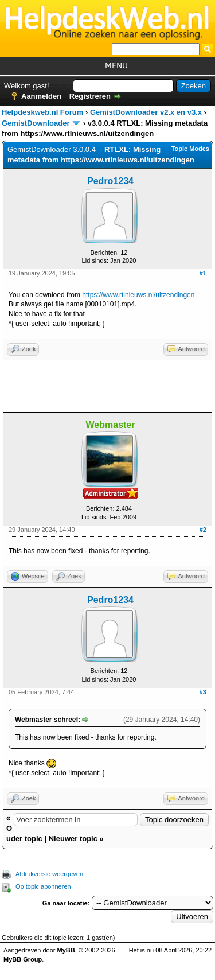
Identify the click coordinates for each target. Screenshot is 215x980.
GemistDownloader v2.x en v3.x (146, 112)
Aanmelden (41, 96)
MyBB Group (23, 959)
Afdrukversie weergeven (49, 874)
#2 (203, 530)
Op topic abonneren (43, 886)
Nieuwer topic (73, 839)
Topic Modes (190, 149)
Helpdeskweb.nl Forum (42, 112)
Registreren (90, 96)
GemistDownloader (36, 123)
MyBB (66, 950)
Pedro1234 (110, 181)
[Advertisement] (107, 386)
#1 (203, 273)
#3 (203, 692)
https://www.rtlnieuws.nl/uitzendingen (138, 295)
